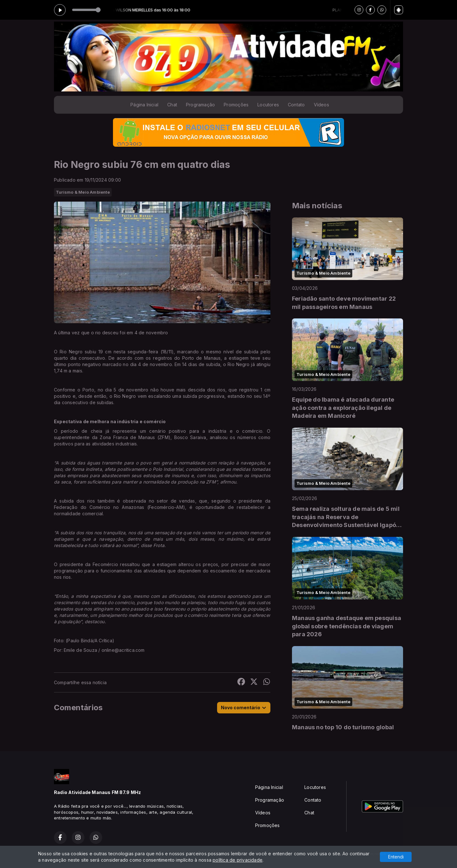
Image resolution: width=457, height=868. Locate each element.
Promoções (236, 105)
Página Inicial (144, 105)
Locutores (268, 105)
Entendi (396, 857)
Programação (200, 105)
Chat (172, 105)
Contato (296, 105)
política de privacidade (238, 860)
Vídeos (321, 105)
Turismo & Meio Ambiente (83, 192)
